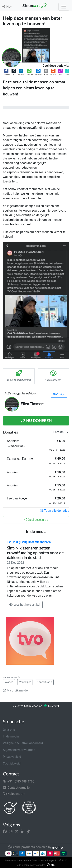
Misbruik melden (16, 690)
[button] (6, 72)
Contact (59, 395)
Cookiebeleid (12, 763)
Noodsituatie (44, 682)
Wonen (9, 682)
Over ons (9, 730)
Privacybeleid (12, 757)
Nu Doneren (36, 421)
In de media (11, 736)
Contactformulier (17, 788)
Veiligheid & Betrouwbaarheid (23, 743)
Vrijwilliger (25, 682)
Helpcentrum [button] (14, 794)
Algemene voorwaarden (19, 750)
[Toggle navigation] (64, 7)
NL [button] (8, 7)
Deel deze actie (36, 520)
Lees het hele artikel (25, 605)
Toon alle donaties (55, 511)
